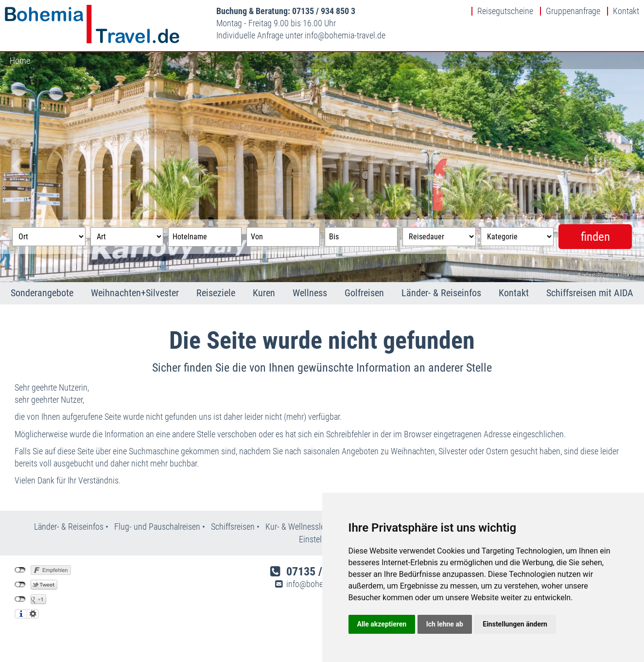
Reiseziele (216, 293)
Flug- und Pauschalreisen (158, 527)
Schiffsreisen (233, 527)
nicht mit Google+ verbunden (20, 599)
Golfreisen (364, 293)
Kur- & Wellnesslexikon (304, 527)
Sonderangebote (42, 293)
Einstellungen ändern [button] (515, 624)
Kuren (264, 293)
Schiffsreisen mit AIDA (590, 293)
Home (20, 61)
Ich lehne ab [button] (445, 624)
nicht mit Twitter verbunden (20, 585)
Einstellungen (33, 614)
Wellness (310, 293)
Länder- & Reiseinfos (441, 293)
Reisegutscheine (505, 11)
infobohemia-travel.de (345, 35)
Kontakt (626, 11)
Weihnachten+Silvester (135, 293)
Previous (15, 167)
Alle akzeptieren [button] (382, 624)
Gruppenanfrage (573, 11)
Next (629, 167)
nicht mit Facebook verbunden (20, 570)
